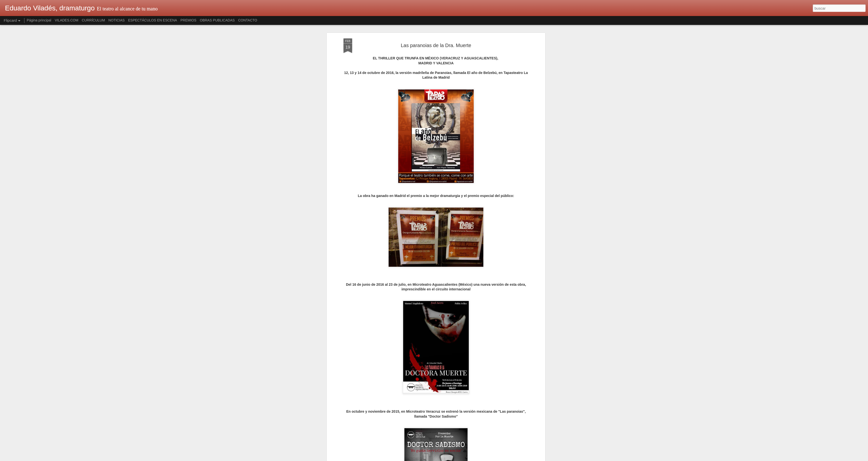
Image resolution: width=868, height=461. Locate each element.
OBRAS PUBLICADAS (217, 20)
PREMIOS (189, 20)
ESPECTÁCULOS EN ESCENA (153, 20)
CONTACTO (248, 20)
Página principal (39, 20)
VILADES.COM (67, 20)
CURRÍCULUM (93, 20)
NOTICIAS (116, 20)
